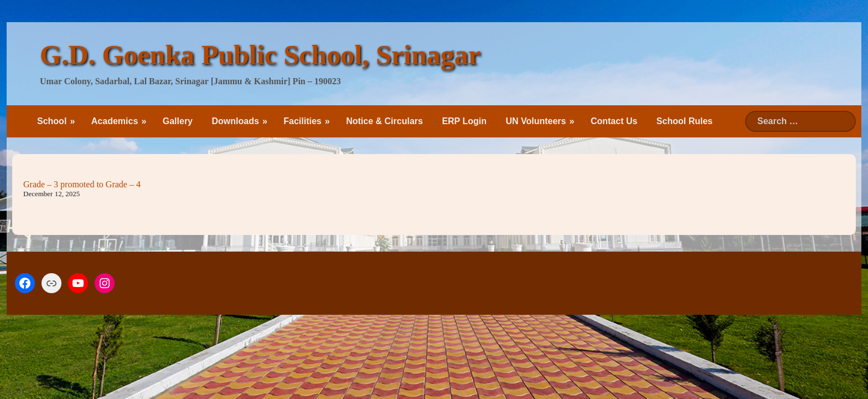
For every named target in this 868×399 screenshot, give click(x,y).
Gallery (178, 121)
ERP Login (464, 121)
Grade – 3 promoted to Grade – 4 (82, 184)
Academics (115, 121)
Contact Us (614, 121)
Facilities (302, 121)
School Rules (684, 121)
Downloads (235, 121)
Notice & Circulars (384, 121)
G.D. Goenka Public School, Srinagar (260, 55)
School (52, 121)
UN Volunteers (536, 121)
